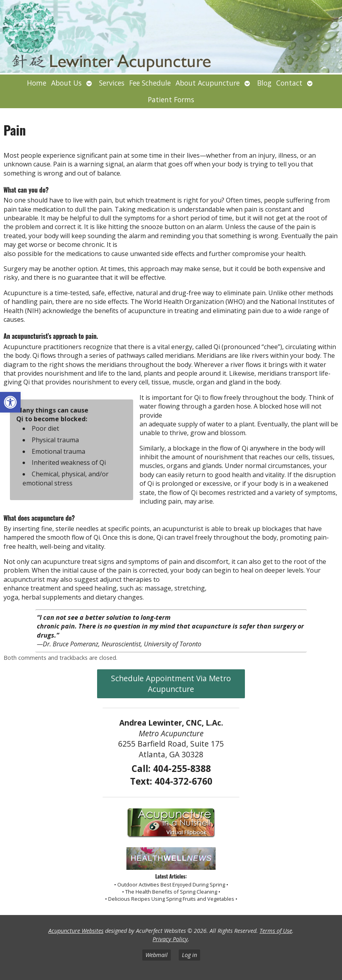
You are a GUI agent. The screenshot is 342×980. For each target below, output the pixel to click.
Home (37, 83)
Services (112, 83)
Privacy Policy (170, 939)
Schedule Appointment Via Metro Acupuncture (171, 684)
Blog (264, 83)
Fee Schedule (150, 83)
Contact (289, 83)
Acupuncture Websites (76, 931)
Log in (189, 955)
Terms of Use (276, 931)
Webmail (157, 955)
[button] (10, 402)
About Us (66, 83)
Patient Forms (171, 99)
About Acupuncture (208, 83)
